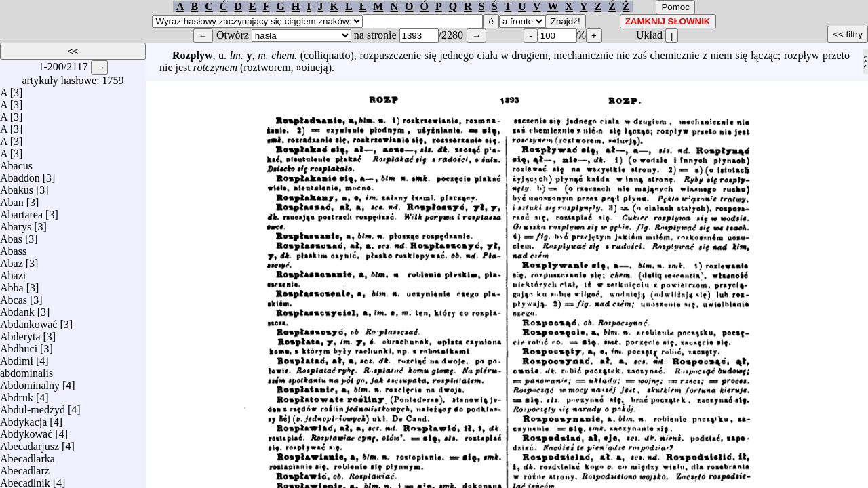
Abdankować (28, 321)
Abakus (17, 187)
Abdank (17, 309)
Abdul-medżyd (33, 406)
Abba (12, 284)
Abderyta (20, 333)
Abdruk (17, 394)
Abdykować (26, 431)
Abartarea (21, 211)
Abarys (16, 223)
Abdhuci (19, 345)
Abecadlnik (25, 480)
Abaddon (20, 175)
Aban (12, 199)
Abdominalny (30, 382)
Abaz (12, 260)
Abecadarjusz (29, 443)
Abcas (14, 297)
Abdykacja (23, 419)
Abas (11, 236)
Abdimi (17, 358)
